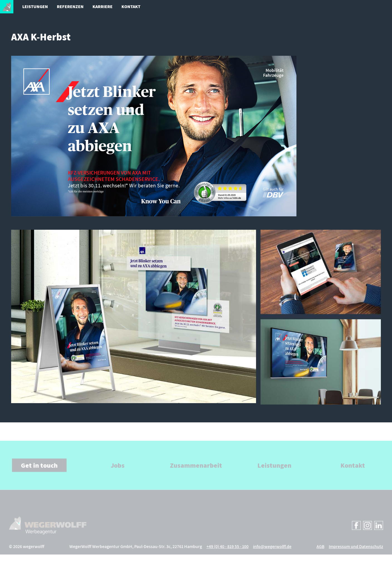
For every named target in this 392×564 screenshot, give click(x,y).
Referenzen (70, 7)
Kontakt (131, 7)
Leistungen (35, 7)
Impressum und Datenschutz (356, 551)
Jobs (118, 470)
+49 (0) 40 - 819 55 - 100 (227, 551)
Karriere (103, 7)
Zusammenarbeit (196, 470)
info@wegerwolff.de (272, 551)
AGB (320, 551)
